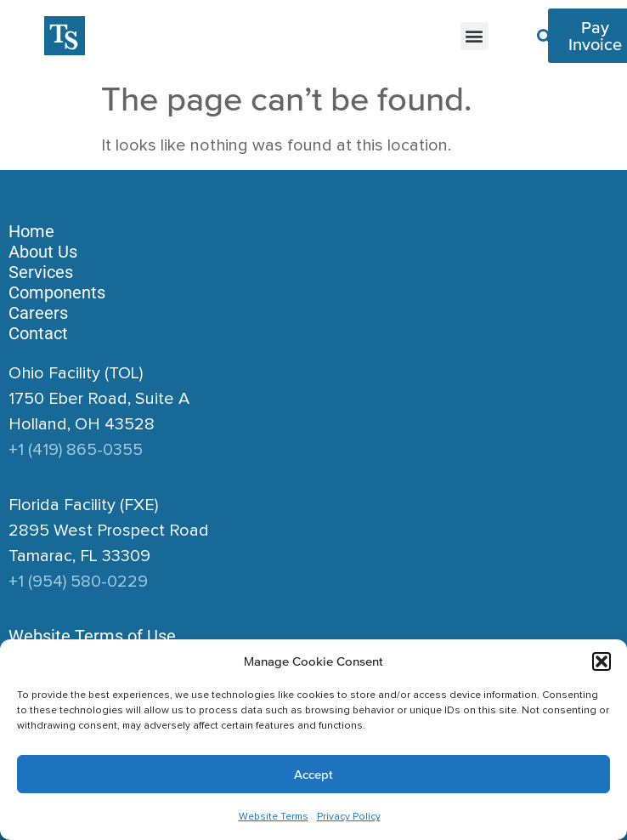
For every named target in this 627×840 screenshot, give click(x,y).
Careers (38, 313)
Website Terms (274, 817)
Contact (38, 333)
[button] (602, 661)
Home (31, 231)
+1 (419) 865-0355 (76, 450)
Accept (313, 774)
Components (57, 292)
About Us (43, 252)
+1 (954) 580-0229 (78, 582)
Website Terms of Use (92, 636)
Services (41, 272)
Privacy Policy (349, 817)
